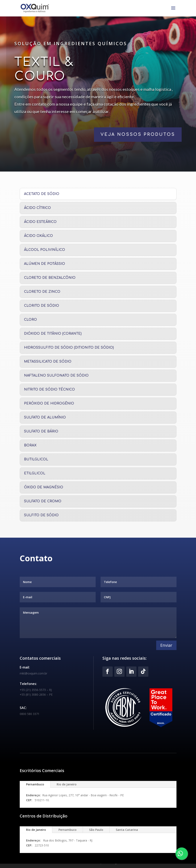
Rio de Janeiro (67, 784)
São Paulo (96, 830)
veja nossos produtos (119, 134)
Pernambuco (35, 784)
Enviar (166, 645)
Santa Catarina (127, 830)
